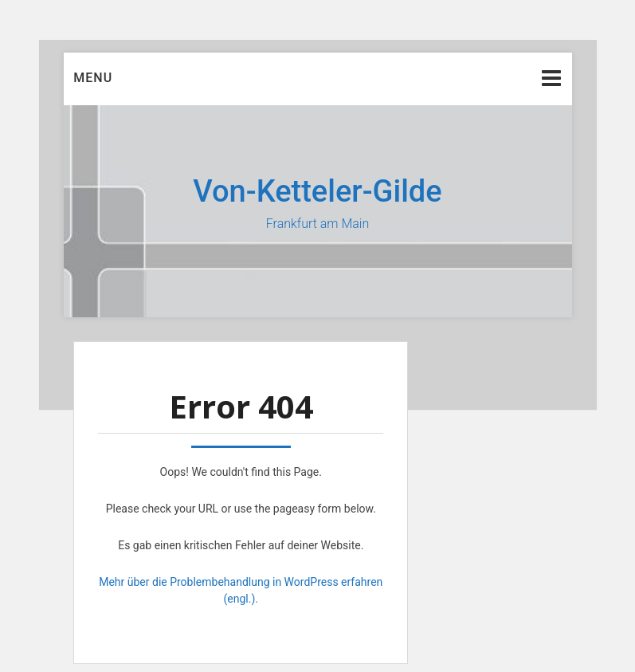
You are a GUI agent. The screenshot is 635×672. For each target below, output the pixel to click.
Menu (93, 78)
